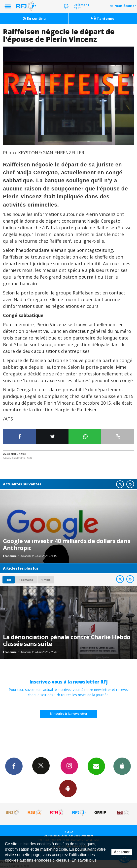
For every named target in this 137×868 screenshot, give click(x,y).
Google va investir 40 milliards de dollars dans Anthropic (67, 544)
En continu (34, 18)
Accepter (122, 852)
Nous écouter (125, 6)
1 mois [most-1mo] (46, 580)
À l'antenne (103, 18)
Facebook (14, 766)
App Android (68, 788)
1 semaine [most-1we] (26, 580)
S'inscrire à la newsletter (68, 714)
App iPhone (122, 766)
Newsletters (96, 766)
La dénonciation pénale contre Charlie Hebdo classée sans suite (67, 640)
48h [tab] (9, 580)
